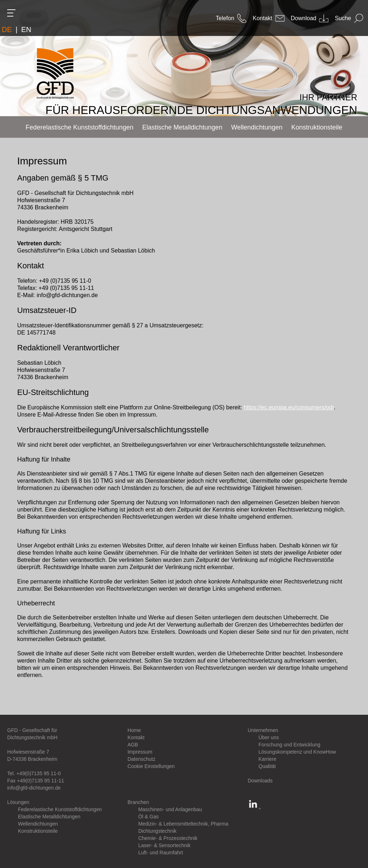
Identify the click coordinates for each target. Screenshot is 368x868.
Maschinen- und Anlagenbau (170, 809)
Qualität (267, 766)
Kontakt (136, 737)
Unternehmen (263, 730)
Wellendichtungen (38, 824)
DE (7, 29)
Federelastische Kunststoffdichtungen (60, 809)
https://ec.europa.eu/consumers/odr (289, 407)
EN (26, 29)
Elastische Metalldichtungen (49, 817)
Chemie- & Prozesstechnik (168, 838)
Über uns (269, 737)
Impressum (140, 752)
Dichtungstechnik (158, 831)
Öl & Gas (149, 817)
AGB (133, 745)
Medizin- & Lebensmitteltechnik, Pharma (183, 824)
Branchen (138, 802)
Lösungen (18, 802)
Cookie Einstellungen (151, 766)
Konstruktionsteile (38, 831)
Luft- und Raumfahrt (161, 853)
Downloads (260, 781)
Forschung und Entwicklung (289, 745)
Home (134, 730)
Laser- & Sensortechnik (165, 845)
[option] (184, 58)
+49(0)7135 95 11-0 (39, 773)
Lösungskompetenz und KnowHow (297, 752)
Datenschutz (142, 759)
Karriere (267, 759)
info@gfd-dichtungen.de (34, 788)
